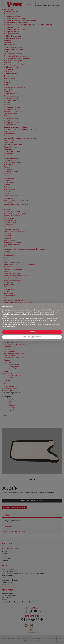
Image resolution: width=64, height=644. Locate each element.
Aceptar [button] (32, 332)
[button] (61, 306)
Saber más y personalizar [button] (32, 337)
